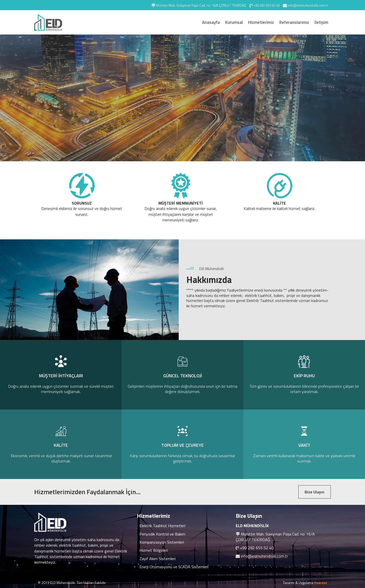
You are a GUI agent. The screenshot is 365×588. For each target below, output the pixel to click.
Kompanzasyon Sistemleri (162, 542)
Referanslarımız (294, 22)
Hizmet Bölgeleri (154, 550)
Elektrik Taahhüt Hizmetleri (162, 526)
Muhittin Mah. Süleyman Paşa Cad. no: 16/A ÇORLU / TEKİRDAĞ (275, 537)
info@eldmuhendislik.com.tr (264, 556)
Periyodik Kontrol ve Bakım (162, 534)
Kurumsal (234, 22)
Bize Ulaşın (315, 492)
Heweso (321, 583)
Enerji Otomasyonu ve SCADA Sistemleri (174, 567)
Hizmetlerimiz (261, 22)
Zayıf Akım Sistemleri (158, 559)
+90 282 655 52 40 (257, 548)
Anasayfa (211, 22)
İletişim (321, 22)
